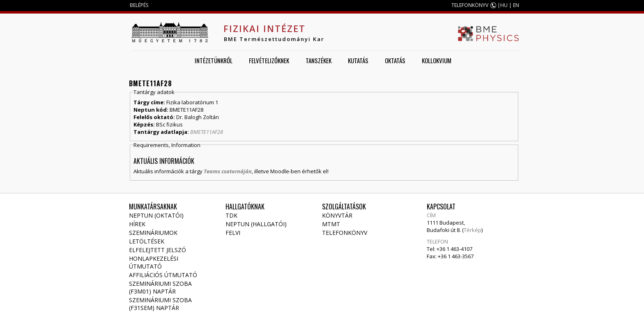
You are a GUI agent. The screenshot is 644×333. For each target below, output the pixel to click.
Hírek (137, 224)
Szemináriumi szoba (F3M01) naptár (160, 287)
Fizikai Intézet (264, 28)
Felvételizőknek (269, 60)
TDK (231, 215)
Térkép (473, 230)
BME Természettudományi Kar (274, 39)
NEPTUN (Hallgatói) (256, 224)
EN (516, 5)
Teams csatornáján (228, 171)
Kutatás (358, 60)
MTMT (331, 224)
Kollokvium (437, 60)
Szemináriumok (153, 233)
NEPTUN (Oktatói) (156, 215)
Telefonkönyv (345, 233)
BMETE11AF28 (207, 132)
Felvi (233, 233)
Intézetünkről (214, 60)
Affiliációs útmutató (163, 275)
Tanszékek (319, 60)
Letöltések (147, 241)
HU (504, 5)
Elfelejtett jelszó (158, 250)
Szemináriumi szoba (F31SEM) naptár (160, 304)
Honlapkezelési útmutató (154, 262)
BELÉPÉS (139, 5)
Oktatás (395, 60)
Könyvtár (337, 215)
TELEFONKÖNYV (470, 5)
